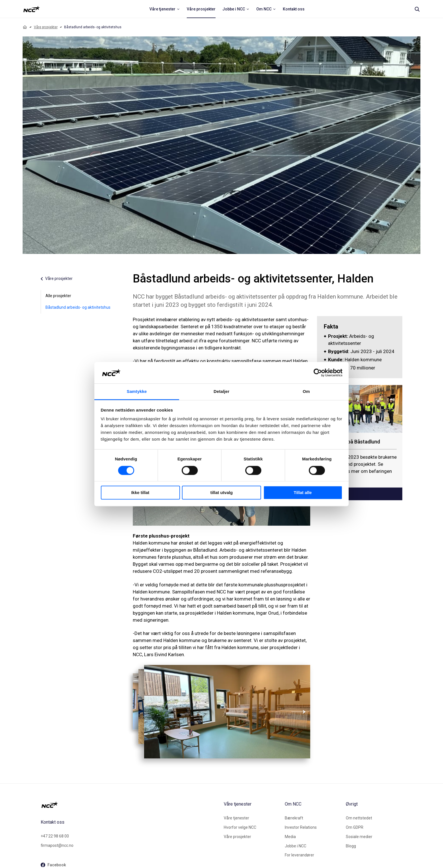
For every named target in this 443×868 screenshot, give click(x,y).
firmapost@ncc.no (57, 845)
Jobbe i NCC (296, 846)
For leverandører (299, 855)
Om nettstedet (359, 818)
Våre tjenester (236, 818)
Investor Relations (301, 827)
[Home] (25, 27)
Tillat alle (303, 493)
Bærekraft (294, 818)
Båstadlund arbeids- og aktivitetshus (78, 307)
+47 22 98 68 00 (55, 836)
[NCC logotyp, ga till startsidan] (32, 9)
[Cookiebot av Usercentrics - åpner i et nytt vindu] (318, 373)
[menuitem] (165, 9)
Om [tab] (306, 392)
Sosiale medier (359, 837)
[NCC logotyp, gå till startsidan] (130, 805)
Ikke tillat (140, 493)
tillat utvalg (221, 493)
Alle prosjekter (58, 296)
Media (290, 837)
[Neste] (299, 712)
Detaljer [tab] (221, 392)
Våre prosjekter (46, 27)
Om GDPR (355, 827)
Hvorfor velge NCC (240, 827)
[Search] (417, 9)
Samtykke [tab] (137, 392)
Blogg (351, 846)
